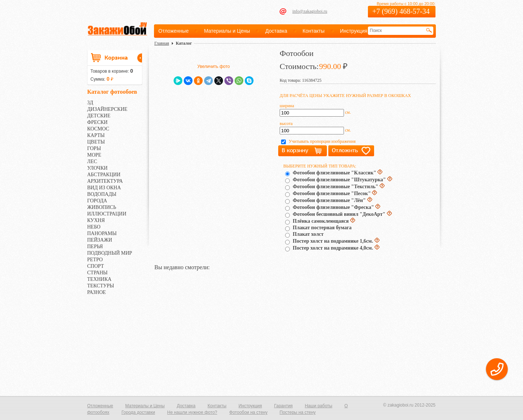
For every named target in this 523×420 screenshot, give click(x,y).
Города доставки (138, 412)
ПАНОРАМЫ (102, 233)
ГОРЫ (94, 148)
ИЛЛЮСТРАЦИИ (107, 214)
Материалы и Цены (227, 31)
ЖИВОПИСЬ (102, 207)
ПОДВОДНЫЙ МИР (110, 253)
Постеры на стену (298, 412)
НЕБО (94, 227)
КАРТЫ (96, 135)
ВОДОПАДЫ (102, 194)
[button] (497, 369)
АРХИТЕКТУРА (105, 181)
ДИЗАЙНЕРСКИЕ (107, 109)
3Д (90, 103)
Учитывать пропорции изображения (322, 141)
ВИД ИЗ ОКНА (104, 188)
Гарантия (283, 406)
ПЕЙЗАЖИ (100, 240)
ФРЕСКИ (97, 122)
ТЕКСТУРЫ (101, 286)
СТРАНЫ (97, 273)
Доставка (276, 31)
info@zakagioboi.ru (310, 11)
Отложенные (173, 31)
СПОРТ (96, 266)
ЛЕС (92, 161)
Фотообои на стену (248, 412)
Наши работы (319, 406)
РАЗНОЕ (97, 292)
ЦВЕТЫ (96, 142)
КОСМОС (98, 129)
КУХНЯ (96, 220)
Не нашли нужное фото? (192, 412)
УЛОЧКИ (97, 168)
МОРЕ (94, 155)
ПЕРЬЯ (95, 247)
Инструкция (354, 31)
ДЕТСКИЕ (99, 116)
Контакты (313, 31)
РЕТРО (95, 260)
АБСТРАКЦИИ (104, 175)
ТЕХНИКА (99, 279)
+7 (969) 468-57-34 (401, 11)
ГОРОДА (97, 201)
